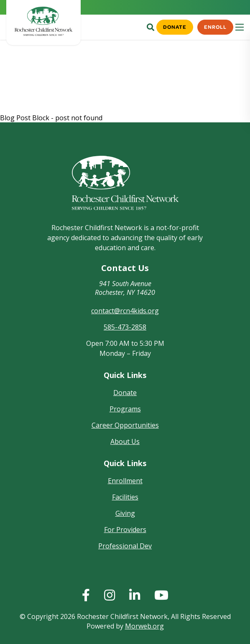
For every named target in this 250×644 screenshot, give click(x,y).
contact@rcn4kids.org (125, 311)
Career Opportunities (125, 425)
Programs (125, 409)
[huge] (86, 595)
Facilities (125, 497)
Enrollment (125, 481)
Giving (125, 513)
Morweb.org (144, 626)
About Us (125, 441)
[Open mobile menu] (240, 27)
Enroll (215, 27)
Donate (174, 27)
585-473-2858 (125, 327)
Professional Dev (125, 546)
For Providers (125, 530)
